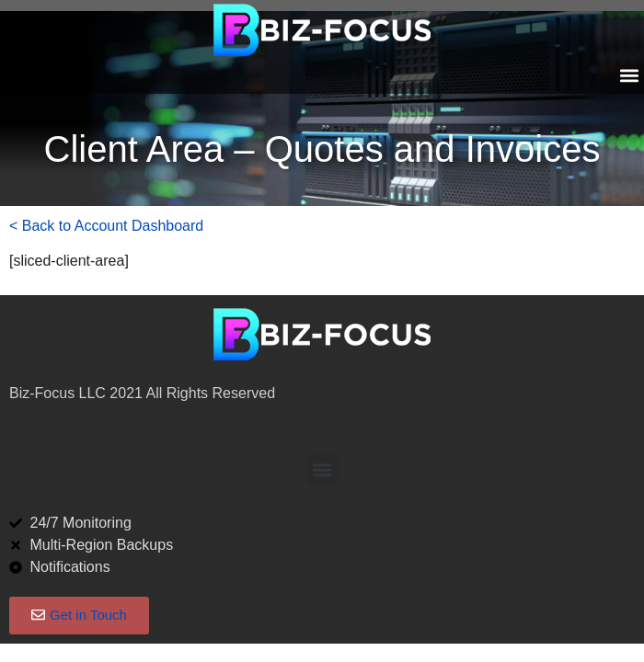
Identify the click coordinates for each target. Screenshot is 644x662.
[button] (629, 75)
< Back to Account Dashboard (106, 226)
